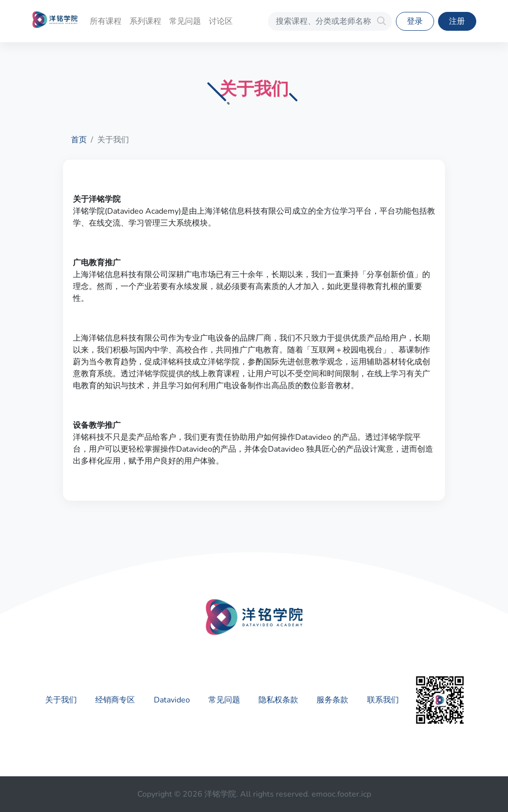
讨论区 (221, 21)
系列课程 (145, 21)
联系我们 (383, 700)
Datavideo (172, 700)
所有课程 (106, 21)
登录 (415, 21)
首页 (79, 140)
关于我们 (61, 700)
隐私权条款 (278, 700)
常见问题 (185, 21)
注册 (457, 21)
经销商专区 (115, 700)
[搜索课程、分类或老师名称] (330, 21)
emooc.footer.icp (341, 794)
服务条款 (332, 700)
